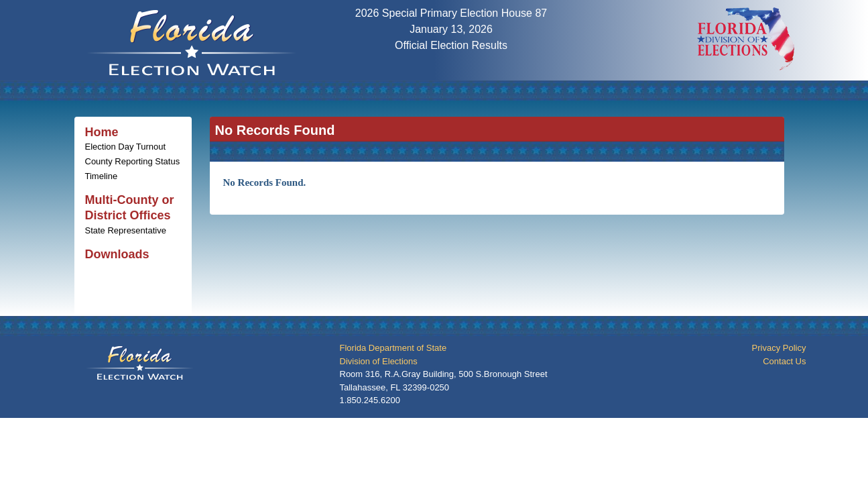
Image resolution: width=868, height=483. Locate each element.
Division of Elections (379, 361)
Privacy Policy (779, 348)
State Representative (126, 230)
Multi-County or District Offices (130, 208)
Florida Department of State (393, 348)
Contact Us (784, 361)
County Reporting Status (133, 161)
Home (102, 132)
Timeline (102, 176)
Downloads (117, 254)
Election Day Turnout (126, 147)
